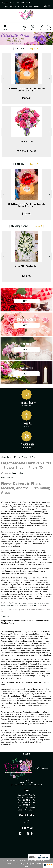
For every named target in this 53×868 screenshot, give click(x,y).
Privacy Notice (24, 864)
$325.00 (27, 98)
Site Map (26, 866)
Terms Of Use (12, 864)
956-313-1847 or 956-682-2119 (18, 3)
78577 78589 (38, 605)
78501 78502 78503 (21, 603)
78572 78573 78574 (26, 605)
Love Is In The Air (26, 142)
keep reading (18, 473)
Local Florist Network (39, 864)
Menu (5, 29)
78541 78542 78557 (12, 605)
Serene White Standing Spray (27, 266)
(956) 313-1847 (25, 589)
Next (50, 79)
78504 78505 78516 (34, 603)
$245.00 (27, 276)
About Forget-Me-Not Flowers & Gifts (19, 457)
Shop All (33, 49)
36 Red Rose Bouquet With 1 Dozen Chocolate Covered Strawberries (27, 90)
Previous (3, 79)
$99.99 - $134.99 (26, 151)
